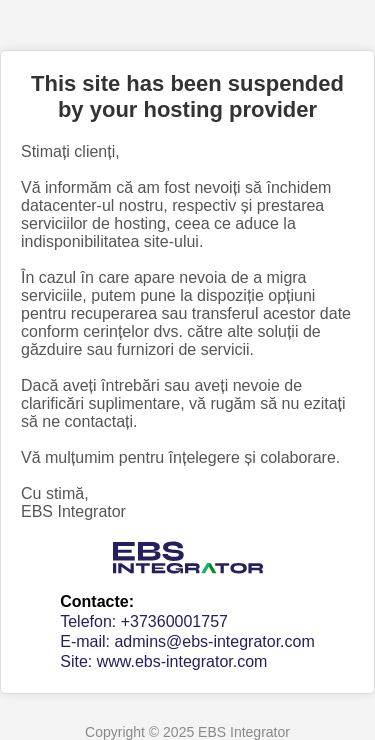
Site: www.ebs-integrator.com (163, 661)
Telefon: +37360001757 (144, 621)
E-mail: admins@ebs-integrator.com (187, 641)
